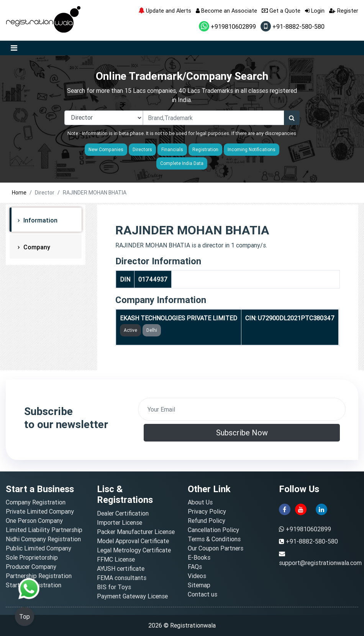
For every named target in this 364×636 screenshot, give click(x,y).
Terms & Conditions (214, 539)
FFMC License (116, 559)
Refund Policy (207, 521)
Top (25, 616)
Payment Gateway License (132, 596)
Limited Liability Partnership (44, 530)
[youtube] (301, 509)
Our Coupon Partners (216, 548)
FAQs (195, 567)
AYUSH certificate (121, 568)
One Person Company (34, 521)
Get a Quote (281, 11)
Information (40, 220)
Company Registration (36, 502)
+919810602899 (227, 26)
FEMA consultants (122, 578)
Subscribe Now (242, 433)
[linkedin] (321, 509)
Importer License (120, 522)
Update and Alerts (165, 11)
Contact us (202, 594)
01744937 (153, 279)
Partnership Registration (39, 576)
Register (344, 11)
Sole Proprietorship (32, 557)
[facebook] (285, 509)
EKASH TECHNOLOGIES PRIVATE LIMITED (179, 318)
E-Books (199, 557)
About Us (200, 502)
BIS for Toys (114, 587)
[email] (242, 409)
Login (315, 11)
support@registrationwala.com (320, 563)
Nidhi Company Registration (43, 539)
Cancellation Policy (213, 530)
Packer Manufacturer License (136, 532)
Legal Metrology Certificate (134, 550)
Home (19, 193)
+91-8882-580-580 (293, 26)
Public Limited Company (39, 548)
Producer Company (31, 567)
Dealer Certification (123, 513)
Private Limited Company (40, 511)
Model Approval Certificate (133, 541)
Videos (197, 576)
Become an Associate (226, 11)
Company (36, 247)
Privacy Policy (207, 511)
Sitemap (199, 585)
